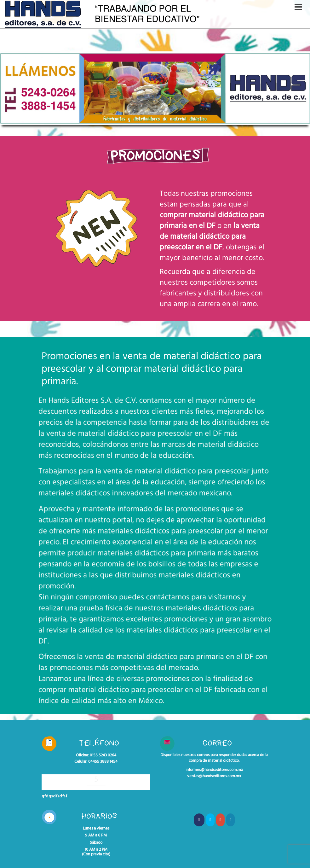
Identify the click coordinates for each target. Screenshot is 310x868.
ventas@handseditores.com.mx (214, 776)
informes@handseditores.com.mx (214, 770)
